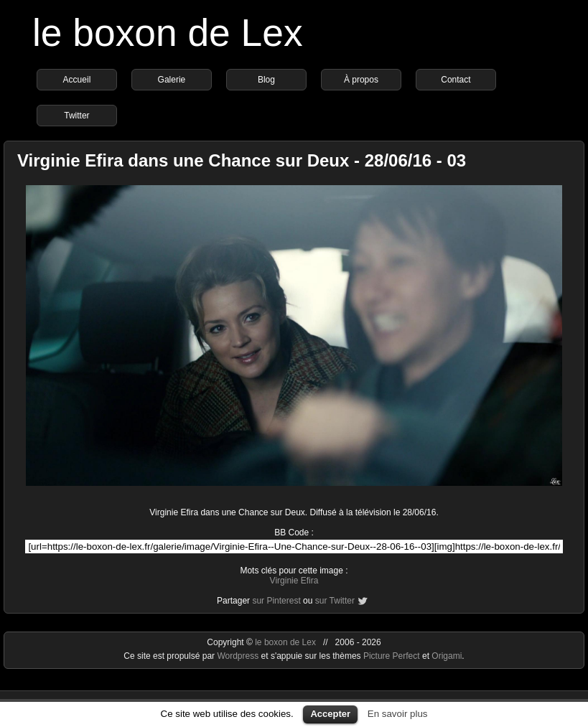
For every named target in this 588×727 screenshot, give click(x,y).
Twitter (76, 116)
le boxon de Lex (168, 33)
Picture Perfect (392, 656)
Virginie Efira (294, 581)
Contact (456, 80)
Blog (266, 80)
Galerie (172, 80)
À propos (361, 80)
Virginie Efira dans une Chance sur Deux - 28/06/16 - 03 (242, 160)
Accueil (77, 80)
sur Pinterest (276, 601)
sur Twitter (335, 601)
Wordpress (239, 656)
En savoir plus (398, 714)
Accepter (330, 714)
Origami (447, 656)
